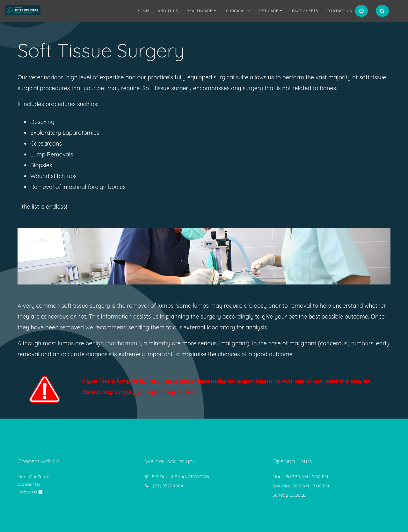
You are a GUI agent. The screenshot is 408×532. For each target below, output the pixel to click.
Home (144, 11)
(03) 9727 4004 (168, 486)
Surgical (236, 11)
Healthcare (199, 11)
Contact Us (339, 11)
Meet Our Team (33, 477)
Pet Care (269, 11)
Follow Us (27, 492)
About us (168, 11)
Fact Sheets (305, 11)
